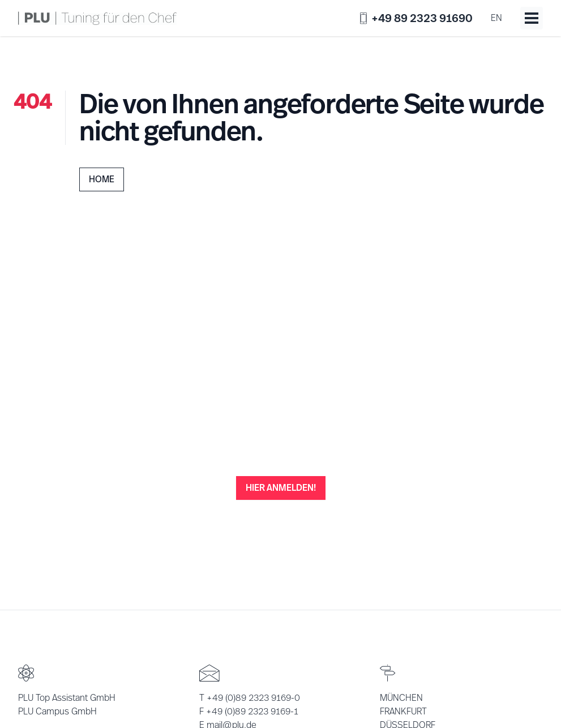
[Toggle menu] (532, 18)
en (496, 18)
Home (102, 179)
